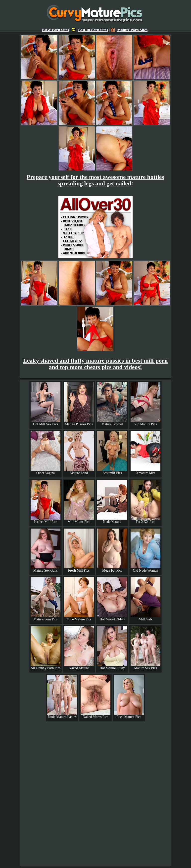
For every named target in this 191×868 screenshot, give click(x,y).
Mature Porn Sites (129, 30)
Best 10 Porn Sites (90, 30)
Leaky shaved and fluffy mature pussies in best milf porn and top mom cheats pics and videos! (95, 364)
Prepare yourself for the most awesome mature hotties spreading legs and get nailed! (95, 180)
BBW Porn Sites (55, 30)
